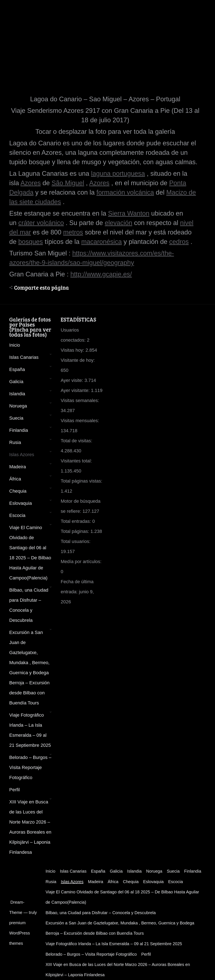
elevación (119, 223)
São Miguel (68, 183)
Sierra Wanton (129, 213)
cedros (179, 242)
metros (73, 232)
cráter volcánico (41, 223)
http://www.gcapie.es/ (101, 274)
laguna (102, 174)
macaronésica (102, 242)
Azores (30, 183)
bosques (31, 242)
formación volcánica (125, 192)
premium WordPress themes (20, 933)
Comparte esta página (41, 288)
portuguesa (129, 174)
